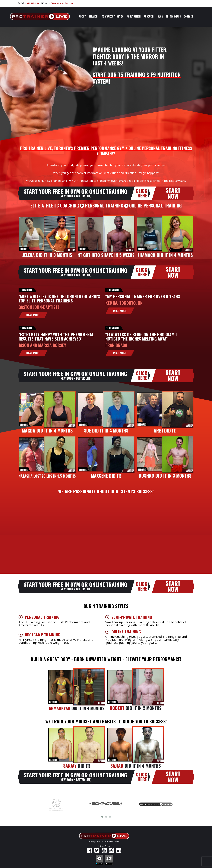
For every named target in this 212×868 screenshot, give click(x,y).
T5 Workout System (113, 16)
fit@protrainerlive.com (62, 3)
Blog (160, 16)
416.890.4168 (33, 3)
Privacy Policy (104, 846)
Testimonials (173, 16)
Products (149, 16)
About (82, 16)
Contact (189, 16)
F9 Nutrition (134, 16)
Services (94, 16)
